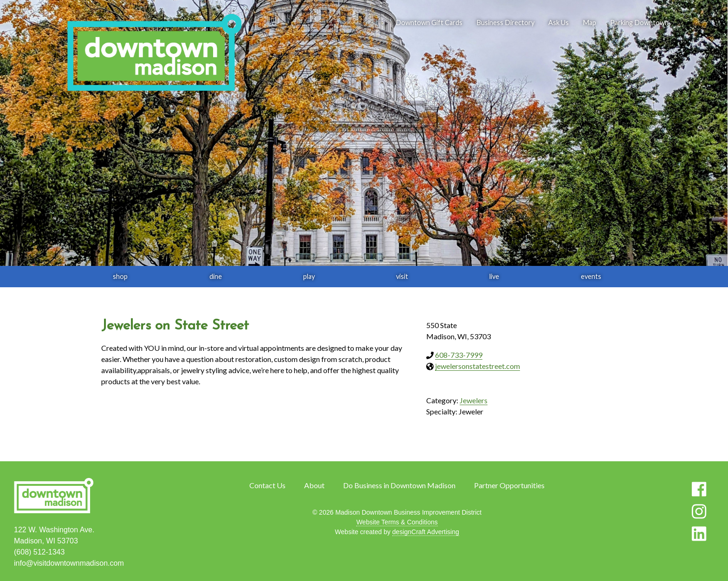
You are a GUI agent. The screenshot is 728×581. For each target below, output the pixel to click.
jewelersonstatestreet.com (478, 366)
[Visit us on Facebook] (699, 489)
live (494, 276)
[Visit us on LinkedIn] (699, 534)
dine (216, 276)
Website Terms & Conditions (397, 522)
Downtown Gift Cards (429, 23)
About (314, 485)
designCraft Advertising (426, 532)
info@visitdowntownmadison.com (69, 563)
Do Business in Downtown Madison (399, 485)
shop (120, 276)
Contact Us (267, 485)
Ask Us (559, 23)
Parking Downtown (639, 23)
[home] (154, 53)
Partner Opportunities (509, 485)
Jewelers (474, 400)
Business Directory (505, 23)
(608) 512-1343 (39, 552)
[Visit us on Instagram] (699, 511)
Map (589, 23)
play (309, 276)
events (591, 276)
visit (402, 276)
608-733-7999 (459, 355)
